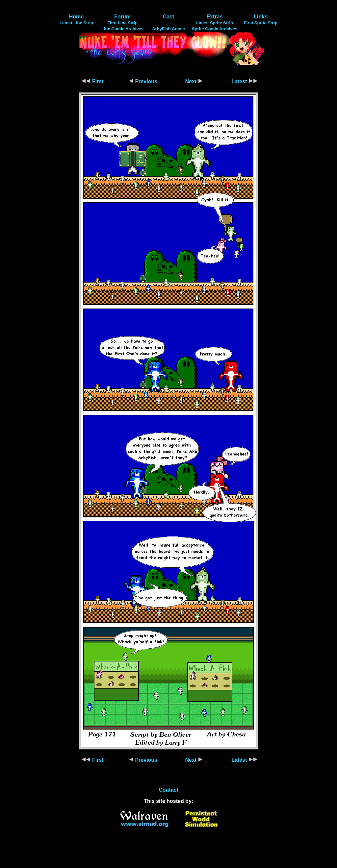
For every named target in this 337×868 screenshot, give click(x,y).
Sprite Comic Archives (215, 29)
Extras (215, 17)
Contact (168, 790)
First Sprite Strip (261, 23)
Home (76, 17)
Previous (143, 81)
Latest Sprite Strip (215, 23)
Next (194, 81)
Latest (245, 81)
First (92, 81)
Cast (169, 17)
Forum (122, 17)
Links (261, 17)
